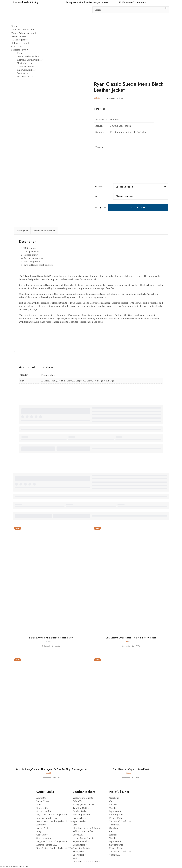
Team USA (114, 825)
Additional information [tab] (44, 231)
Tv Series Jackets (20, 40)
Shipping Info (116, 815)
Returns (113, 805)
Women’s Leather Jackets (24, 33)
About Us (41, 798)
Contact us (17, 46)
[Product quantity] (100, 208)
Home (14, 26)
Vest (75, 825)
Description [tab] (22, 231)
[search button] (166, 10)
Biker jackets (79, 818)
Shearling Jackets (81, 815)
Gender (99, 187)
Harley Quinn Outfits (83, 805)
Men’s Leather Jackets (23, 30)
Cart (111, 801)
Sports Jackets (80, 821)
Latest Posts (43, 801)
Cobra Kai (78, 801)
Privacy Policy (116, 818)
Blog (39, 805)
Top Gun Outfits (81, 808)
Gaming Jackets (81, 811)
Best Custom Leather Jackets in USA (55, 821)
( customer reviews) (115, 98)
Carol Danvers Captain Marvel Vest (131, 769)
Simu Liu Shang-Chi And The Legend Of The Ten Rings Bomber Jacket (51, 769)
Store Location (44, 811)
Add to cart (138, 208)
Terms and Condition (120, 821)
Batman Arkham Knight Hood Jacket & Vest (51, 638)
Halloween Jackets (21, 43)
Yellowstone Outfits (83, 798)
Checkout (114, 798)
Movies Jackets (19, 36)
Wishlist (113, 808)
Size (97, 196)
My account (115, 811)
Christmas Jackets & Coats (86, 828)
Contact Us (42, 808)
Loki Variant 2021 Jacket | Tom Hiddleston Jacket (131, 638)
